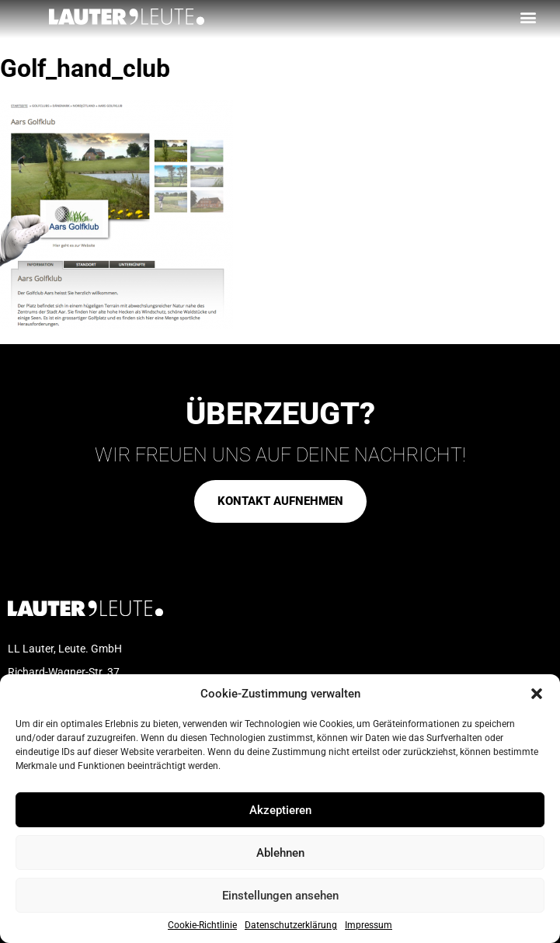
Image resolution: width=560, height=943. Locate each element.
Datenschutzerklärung (291, 926)
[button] (537, 694)
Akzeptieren (280, 810)
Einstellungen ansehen (280, 896)
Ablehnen (280, 853)
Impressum (369, 926)
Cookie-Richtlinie (202, 926)
